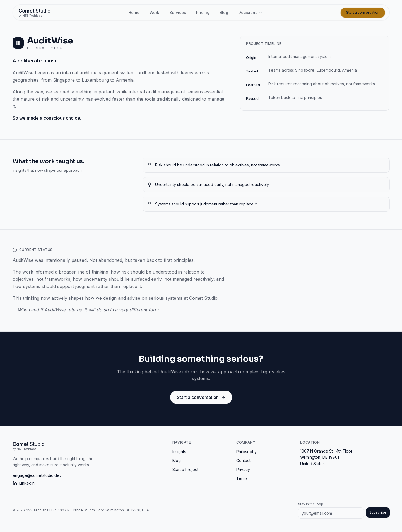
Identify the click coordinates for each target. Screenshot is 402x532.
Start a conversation (363, 12)
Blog (224, 12)
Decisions (250, 12)
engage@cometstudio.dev (37, 475)
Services (178, 12)
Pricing (203, 12)
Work (154, 12)
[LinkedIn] (89, 483)
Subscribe (378, 512)
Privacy (243, 469)
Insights (179, 452)
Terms (242, 478)
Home (134, 12)
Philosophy (246, 452)
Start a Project (185, 469)
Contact (243, 460)
